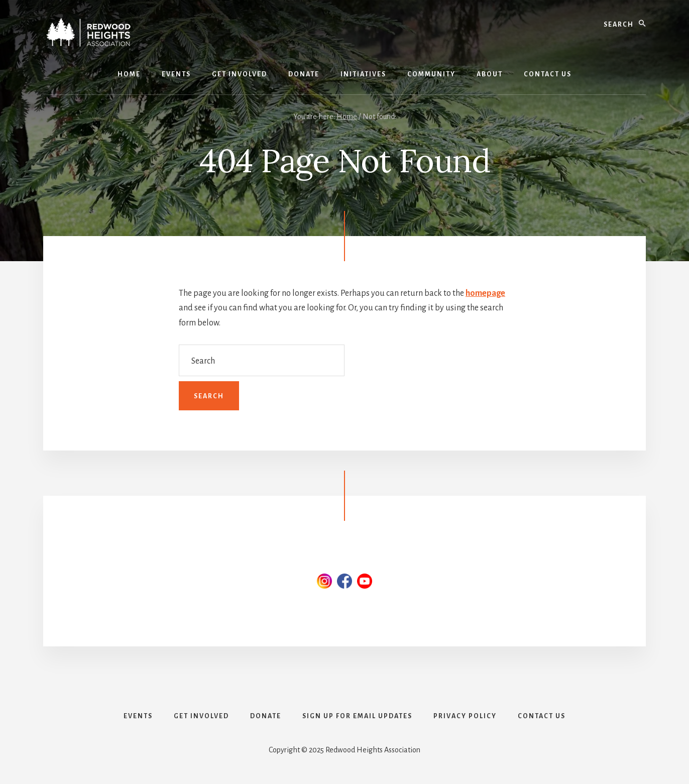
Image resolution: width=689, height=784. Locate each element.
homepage (485, 293)
